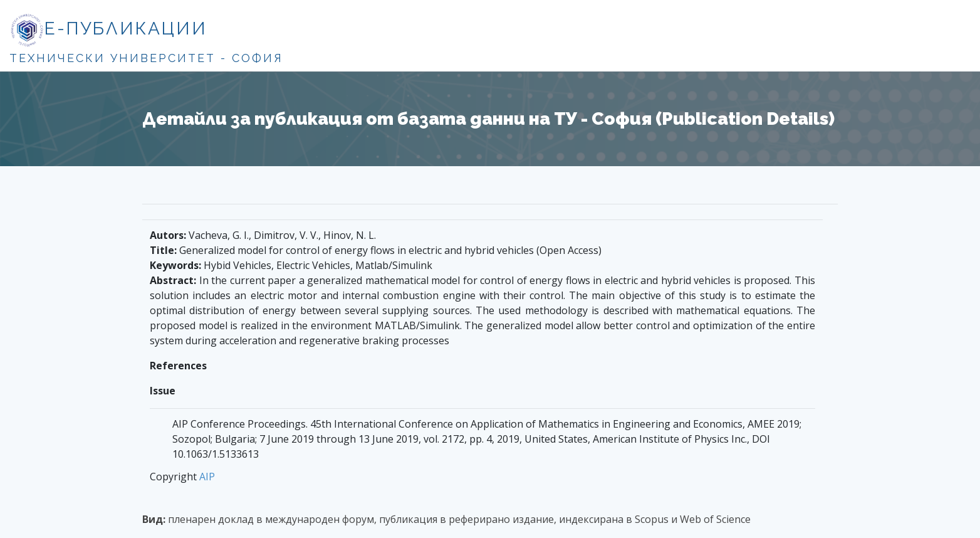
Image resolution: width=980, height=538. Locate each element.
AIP (207, 477)
